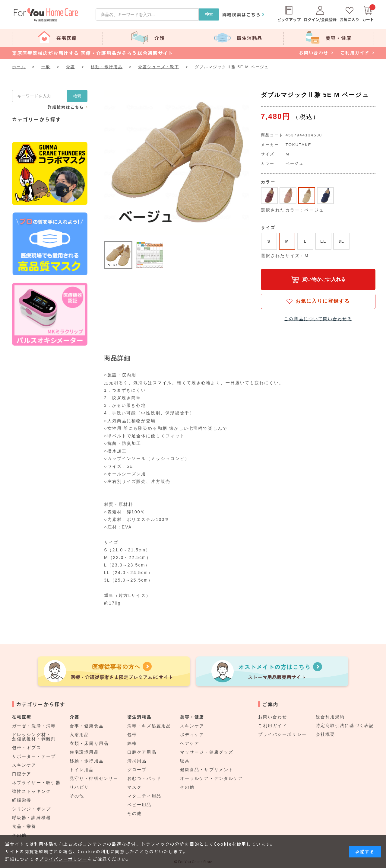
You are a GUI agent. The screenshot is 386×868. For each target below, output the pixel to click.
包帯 (132, 735)
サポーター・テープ (34, 756)
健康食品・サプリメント (207, 770)
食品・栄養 (24, 826)
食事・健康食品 (87, 726)
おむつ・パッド (144, 778)
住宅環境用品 (84, 752)
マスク (134, 787)
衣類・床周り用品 (89, 743)
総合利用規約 (330, 717)
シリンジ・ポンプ (32, 809)
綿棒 (132, 743)
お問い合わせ (273, 717)
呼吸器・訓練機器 (32, 818)
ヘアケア (190, 743)
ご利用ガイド (273, 726)
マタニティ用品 (144, 796)
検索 (209, 14)
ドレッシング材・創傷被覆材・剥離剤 (34, 737)
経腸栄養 (22, 800)
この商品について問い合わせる (318, 319)
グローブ (137, 770)
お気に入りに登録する (323, 301)
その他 (77, 796)
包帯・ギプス (27, 748)
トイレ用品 (82, 770)
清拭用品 (137, 761)
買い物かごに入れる (324, 279)
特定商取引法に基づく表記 (345, 726)
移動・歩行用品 (87, 761)
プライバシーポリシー (282, 734)
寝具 (185, 761)
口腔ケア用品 (142, 752)
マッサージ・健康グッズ (207, 752)
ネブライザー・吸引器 (36, 783)
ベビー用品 (139, 805)
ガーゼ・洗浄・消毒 (34, 726)
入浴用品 (79, 735)
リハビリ (79, 787)
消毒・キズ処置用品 (149, 726)
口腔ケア (22, 774)
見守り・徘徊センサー (94, 778)
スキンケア (24, 765)
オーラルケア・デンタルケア (212, 778)
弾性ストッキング (32, 791)
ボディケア (192, 735)
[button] (118, 255)
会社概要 (325, 734)
